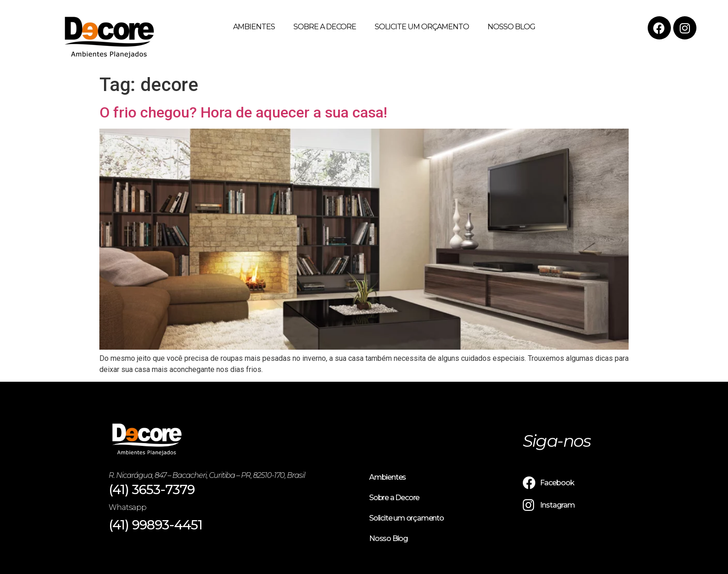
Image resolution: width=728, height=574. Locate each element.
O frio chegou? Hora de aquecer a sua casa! (243, 112)
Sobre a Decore (325, 27)
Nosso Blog (511, 27)
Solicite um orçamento (422, 27)
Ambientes (254, 27)
